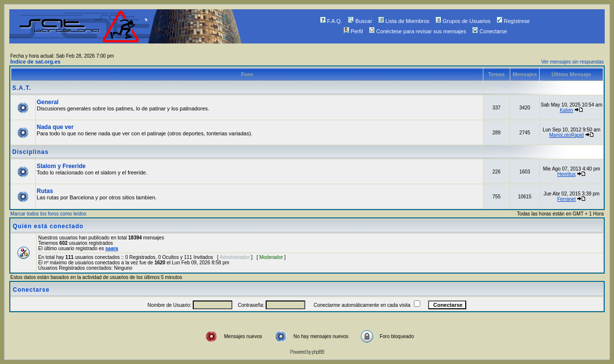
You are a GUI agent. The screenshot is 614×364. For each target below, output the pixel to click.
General (48, 102)
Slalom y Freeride (61, 166)
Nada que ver (55, 127)
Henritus (566, 174)
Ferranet (567, 199)
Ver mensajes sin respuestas (572, 62)
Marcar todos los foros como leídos (48, 214)
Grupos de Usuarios (463, 21)
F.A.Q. (331, 21)
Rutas (45, 191)
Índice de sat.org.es (35, 62)
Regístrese (513, 21)
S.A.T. (22, 88)
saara (112, 248)
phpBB (318, 352)
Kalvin (566, 110)
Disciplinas (30, 152)
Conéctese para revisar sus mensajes (418, 31)
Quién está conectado (48, 226)
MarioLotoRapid (566, 135)
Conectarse (489, 31)
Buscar (360, 21)
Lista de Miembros (404, 21)
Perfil (353, 31)
